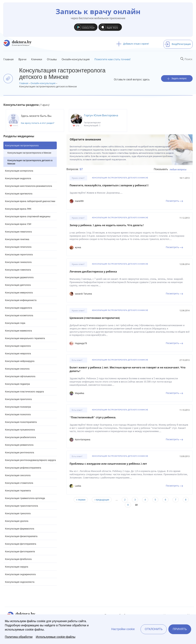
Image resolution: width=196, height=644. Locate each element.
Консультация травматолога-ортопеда (25, 498)
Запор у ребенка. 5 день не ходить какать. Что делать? (107, 225)
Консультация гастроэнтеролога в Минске (29, 153)
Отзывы (52, 59)
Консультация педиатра (17, 384)
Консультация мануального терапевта (25, 338)
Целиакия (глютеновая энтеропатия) (95, 318)
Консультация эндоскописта (20, 582)
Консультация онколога (17, 369)
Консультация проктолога (18, 399)
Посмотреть (174, 201)
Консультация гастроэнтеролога (22, 145)
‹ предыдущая (102, 500)
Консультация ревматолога (19, 445)
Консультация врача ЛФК (18, 209)
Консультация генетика (17, 239)
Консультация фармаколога (20, 529)
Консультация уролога (17, 521)
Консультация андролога (18, 178)
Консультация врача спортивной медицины (28, 216)
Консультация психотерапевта (21, 422)
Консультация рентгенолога (19, 453)
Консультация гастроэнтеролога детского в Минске (30, 162)
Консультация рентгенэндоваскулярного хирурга (30, 460)
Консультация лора (15, 323)
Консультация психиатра (18, 407)
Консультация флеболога (18, 559)
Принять (180, 629)
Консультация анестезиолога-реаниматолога (29, 186)
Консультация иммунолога (19, 293)
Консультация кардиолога (19, 308)
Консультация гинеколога (18, 262)
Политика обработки (19, 637)
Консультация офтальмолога (20, 376)
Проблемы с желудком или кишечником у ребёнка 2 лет (108, 464)
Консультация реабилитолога (20, 437)
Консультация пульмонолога (20, 430)
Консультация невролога (18, 354)
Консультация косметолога (19, 315)
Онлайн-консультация (76, 59)
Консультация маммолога (18, 331)
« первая (81, 500)
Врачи (22, 59)
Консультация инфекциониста (21, 300)
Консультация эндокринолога (20, 574)
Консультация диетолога (18, 285)
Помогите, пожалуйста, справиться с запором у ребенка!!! (109, 185)
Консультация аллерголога (19, 171)
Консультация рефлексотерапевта (23, 468)
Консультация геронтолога (19, 255)
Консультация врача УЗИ (18, 224)
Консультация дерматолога (19, 277)
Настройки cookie (123, 629)
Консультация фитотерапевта (21, 544)
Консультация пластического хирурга (24, 392)
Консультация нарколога (18, 346)
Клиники (37, 59)
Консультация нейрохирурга (20, 361)
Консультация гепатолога (18, 247)
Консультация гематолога (18, 232)
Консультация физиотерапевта (21, 536)
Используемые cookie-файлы (56, 637)
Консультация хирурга (17, 567)
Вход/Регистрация (178, 44)
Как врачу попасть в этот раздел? (38, 123)
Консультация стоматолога (19, 483)
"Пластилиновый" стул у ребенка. (93, 417)
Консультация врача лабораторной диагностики (30, 201)
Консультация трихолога (18, 513)
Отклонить (154, 629)
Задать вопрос (177, 78)
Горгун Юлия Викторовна (101, 115)
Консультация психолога (18, 414)
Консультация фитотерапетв (20, 551)
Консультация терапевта (18, 491)
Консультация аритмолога (19, 194)
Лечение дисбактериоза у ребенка (93, 272)
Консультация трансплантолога (22, 506)
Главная (8, 59)
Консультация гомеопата (18, 270)
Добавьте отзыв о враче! (133, 44)
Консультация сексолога (18, 475)
